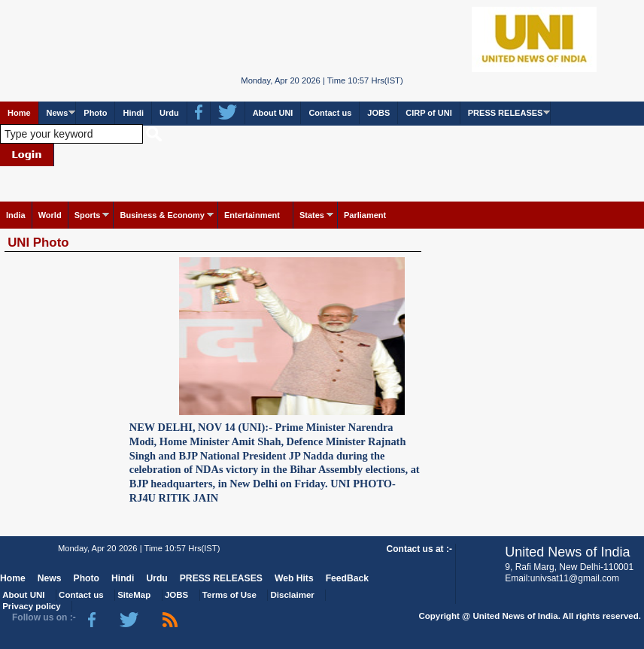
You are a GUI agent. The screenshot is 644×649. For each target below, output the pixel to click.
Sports (88, 215)
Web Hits (294, 578)
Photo (95, 113)
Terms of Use (229, 595)
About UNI (273, 113)
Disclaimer (293, 595)
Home (19, 113)
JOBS (378, 113)
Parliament (365, 215)
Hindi (133, 113)
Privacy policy (31, 606)
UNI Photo (38, 243)
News (58, 113)
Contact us (330, 113)
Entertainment (252, 215)
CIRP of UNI (429, 113)
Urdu (169, 113)
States (312, 215)
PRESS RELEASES (506, 113)
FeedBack (347, 578)
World (50, 215)
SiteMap (134, 595)
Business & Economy (162, 215)
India (16, 215)
